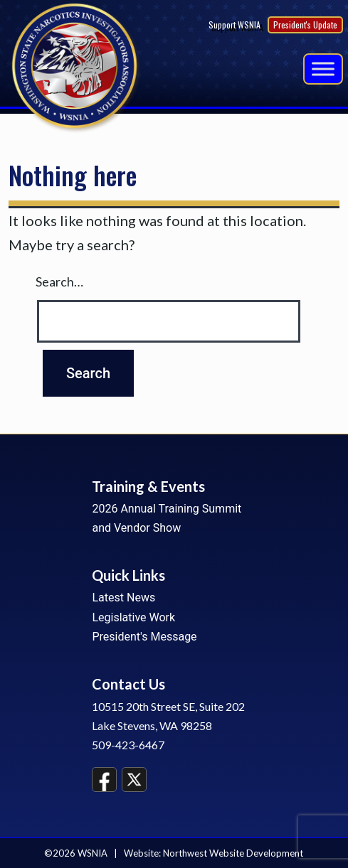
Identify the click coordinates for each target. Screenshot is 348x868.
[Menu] (323, 69)
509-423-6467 (128, 745)
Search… (59, 282)
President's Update (305, 25)
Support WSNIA (234, 25)
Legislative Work (133, 617)
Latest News (123, 598)
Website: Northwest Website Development (213, 853)
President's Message (144, 637)
